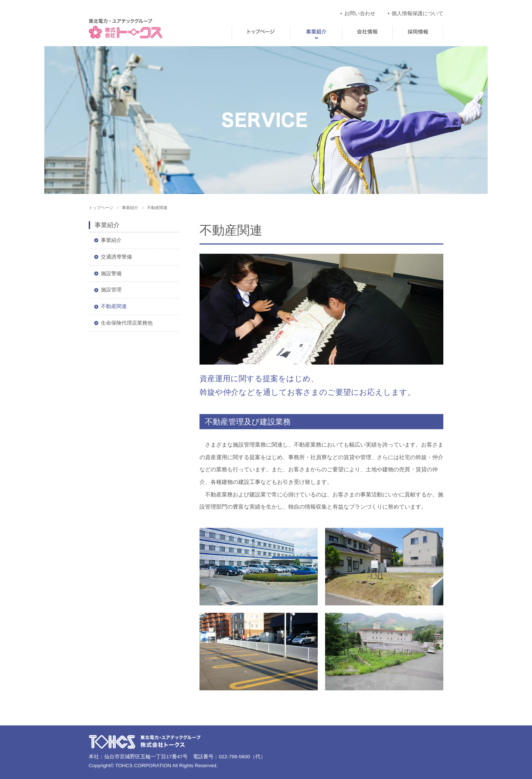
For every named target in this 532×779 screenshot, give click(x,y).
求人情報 (418, 33)
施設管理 (111, 290)
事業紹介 (316, 33)
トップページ (261, 33)
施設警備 (111, 274)
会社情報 (367, 33)
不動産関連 (114, 306)
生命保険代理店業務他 (127, 323)
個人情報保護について (417, 13)
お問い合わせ (360, 13)
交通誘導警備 (116, 257)
